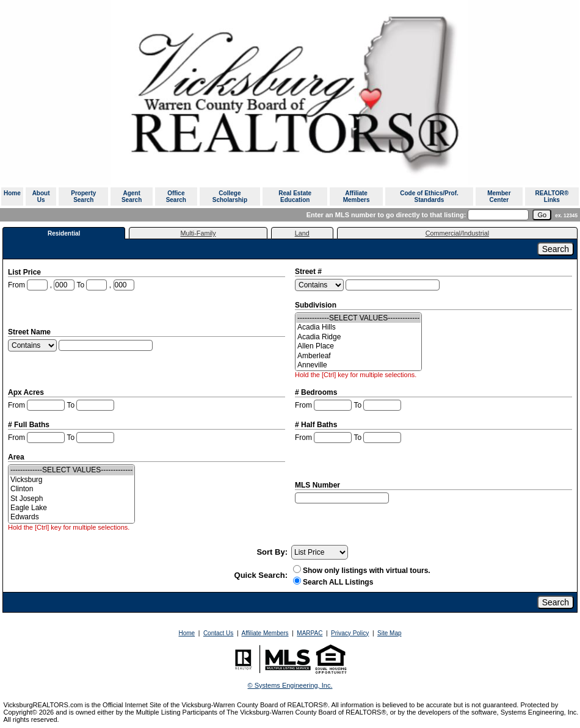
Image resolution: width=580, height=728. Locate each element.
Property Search (83, 196)
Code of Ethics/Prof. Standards (429, 196)
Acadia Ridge (358, 337)
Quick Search (260, 575)
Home (12, 193)
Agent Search (132, 196)
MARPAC (310, 633)
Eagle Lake (71, 508)
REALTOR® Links (552, 196)
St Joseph (71, 499)
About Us (41, 196)
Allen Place (358, 346)
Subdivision (317, 305)
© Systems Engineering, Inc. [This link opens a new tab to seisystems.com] (290, 685)
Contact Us (218, 633)
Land (302, 233)
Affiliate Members (357, 196)
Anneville (358, 365)
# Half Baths (317, 425)
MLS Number (318, 485)
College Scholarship (230, 196)
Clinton (71, 489)
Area (17, 457)
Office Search (176, 196)
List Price (25, 272)
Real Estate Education (295, 196)
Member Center (499, 196)
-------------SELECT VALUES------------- (358, 318)
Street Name (30, 332)
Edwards (71, 517)
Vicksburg (71, 480)
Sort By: (272, 552)
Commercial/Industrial (457, 233)
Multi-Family (198, 233)
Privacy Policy (350, 633)
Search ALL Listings (338, 582)
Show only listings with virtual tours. (362, 571)
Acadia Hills (358, 327)
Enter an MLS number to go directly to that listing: (386, 215)
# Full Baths (30, 425)
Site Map (389, 633)
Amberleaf (358, 356)
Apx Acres (27, 392)
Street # (309, 272)
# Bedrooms (317, 392)
